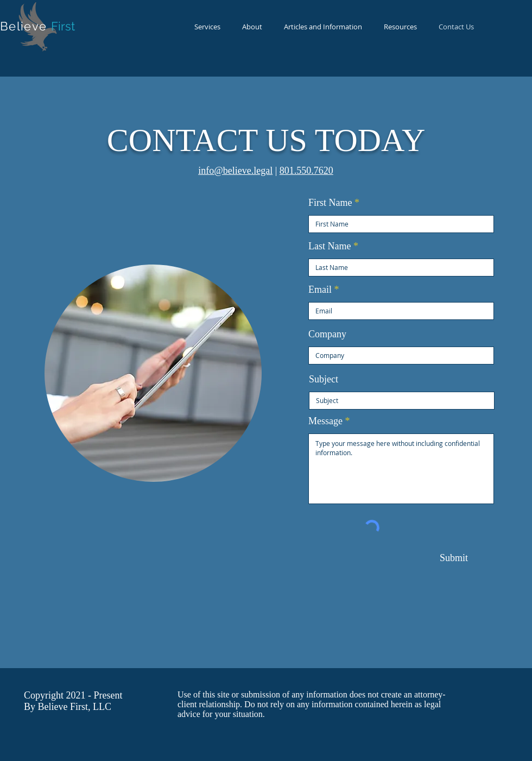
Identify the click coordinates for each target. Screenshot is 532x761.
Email (320, 290)
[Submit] (454, 558)
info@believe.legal (235, 171)
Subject (324, 379)
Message (325, 421)
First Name (330, 203)
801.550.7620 (306, 171)
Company (327, 334)
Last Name (330, 246)
